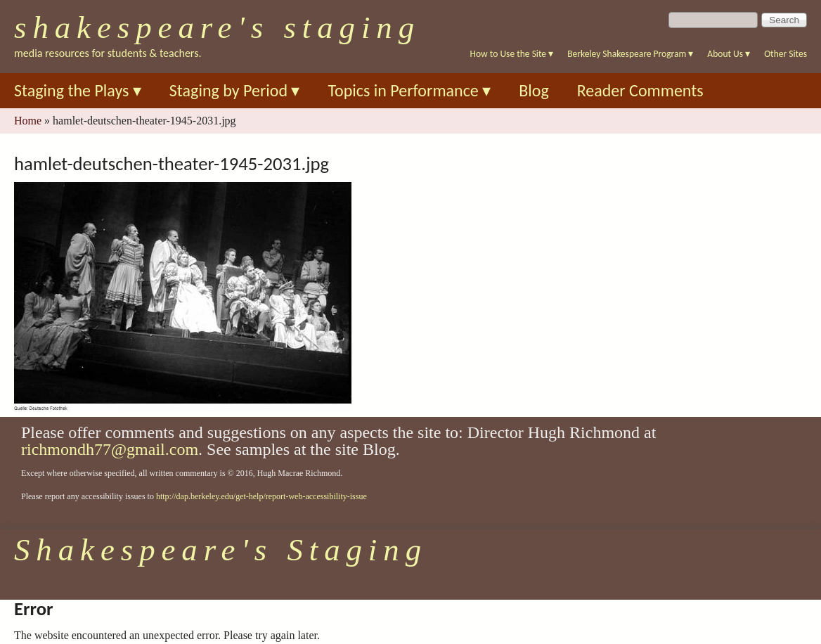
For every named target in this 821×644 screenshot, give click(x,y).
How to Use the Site (512, 54)
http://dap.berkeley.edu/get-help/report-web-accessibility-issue (261, 496)
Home (28, 121)
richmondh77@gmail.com (110, 449)
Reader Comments (640, 90)
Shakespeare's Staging (217, 27)
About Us (729, 54)
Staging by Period (235, 90)
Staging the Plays (78, 90)
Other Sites (786, 54)
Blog (534, 90)
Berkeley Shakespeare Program (630, 54)
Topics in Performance (409, 90)
